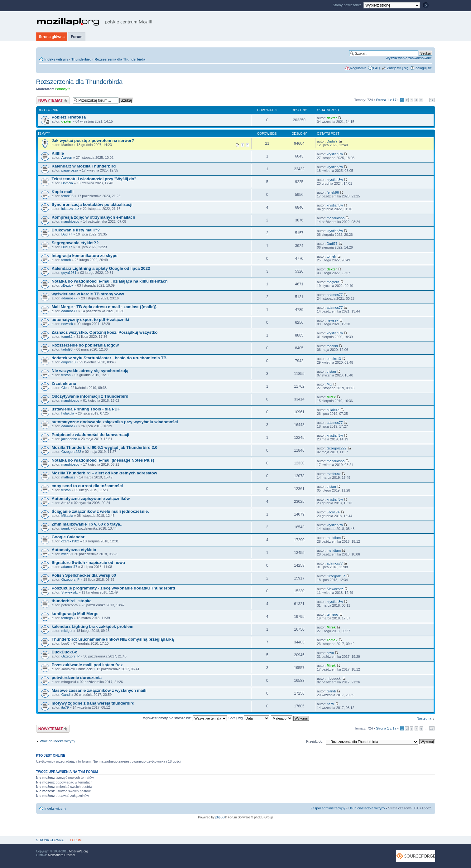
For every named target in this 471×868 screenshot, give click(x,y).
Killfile (58, 153)
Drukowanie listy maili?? (76, 230)
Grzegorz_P (71, 579)
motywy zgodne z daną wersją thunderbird (93, 703)
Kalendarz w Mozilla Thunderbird (84, 166)
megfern (333, 282)
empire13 (69, 362)
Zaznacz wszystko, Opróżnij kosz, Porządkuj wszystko (105, 332)
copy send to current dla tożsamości (87, 486)
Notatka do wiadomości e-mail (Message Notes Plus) (103, 460)
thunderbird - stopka (72, 601)
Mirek (331, 397)
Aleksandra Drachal (61, 855)
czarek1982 (70, 541)
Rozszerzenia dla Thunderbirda (120, 59)
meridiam (334, 538)
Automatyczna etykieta (74, 550)
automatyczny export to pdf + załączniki (91, 320)
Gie (64, 388)
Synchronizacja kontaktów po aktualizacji (92, 204)
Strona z (386, 100)
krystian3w (335, 154)
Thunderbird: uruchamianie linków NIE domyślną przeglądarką (113, 639)
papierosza (70, 170)
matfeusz (68, 477)
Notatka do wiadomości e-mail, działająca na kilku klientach (110, 281)
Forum (77, 37)
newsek (67, 324)
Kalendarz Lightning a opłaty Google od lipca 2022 (101, 268)
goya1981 (69, 273)
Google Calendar (68, 537)
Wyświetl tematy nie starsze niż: (185, 718)
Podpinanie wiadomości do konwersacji (91, 435)
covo (330, 653)
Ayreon (67, 158)
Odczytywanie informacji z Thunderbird (90, 396)
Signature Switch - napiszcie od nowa (88, 563)
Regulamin (358, 68)
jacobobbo (69, 439)
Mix (329, 384)
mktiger (67, 631)
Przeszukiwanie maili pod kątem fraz (87, 665)
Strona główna (52, 37)
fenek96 (67, 196)
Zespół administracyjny (328, 808)
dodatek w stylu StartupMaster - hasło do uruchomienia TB (109, 358)
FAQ (377, 68)
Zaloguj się (423, 68)
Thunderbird (82, 59)
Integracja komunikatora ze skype (85, 256)
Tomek (332, 640)
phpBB (220, 817)
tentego (67, 618)
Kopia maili (63, 192)
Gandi (66, 695)
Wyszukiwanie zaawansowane (409, 58)
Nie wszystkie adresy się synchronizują (90, 371)
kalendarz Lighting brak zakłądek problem (93, 626)
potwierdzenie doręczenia (77, 678)
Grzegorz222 (71, 452)
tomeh (66, 260)
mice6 (66, 554)
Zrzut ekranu (64, 383)
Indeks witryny (56, 59)
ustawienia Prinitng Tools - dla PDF (86, 409)
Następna (424, 718)
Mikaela (67, 516)
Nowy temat (53, 100)
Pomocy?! (62, 89)
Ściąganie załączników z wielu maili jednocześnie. (100, 511)
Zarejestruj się (398, 68)
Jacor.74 (333, 512)
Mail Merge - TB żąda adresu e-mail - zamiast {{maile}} (104, 307)
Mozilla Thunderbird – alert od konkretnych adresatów (105, 473)
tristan (66, 375)
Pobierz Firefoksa (69, 117)
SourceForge (416, 856)
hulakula (68, 413)
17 (432, 100)
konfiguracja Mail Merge (75, 614)
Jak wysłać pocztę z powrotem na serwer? (93, 141)
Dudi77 (332, 141)
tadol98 (67, 349)
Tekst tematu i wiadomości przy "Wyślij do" (94, 179)
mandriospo (70, 221)
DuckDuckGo (65, 652)
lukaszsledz (70, 209)
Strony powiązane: (347, 5)
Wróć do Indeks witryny (58, 741)
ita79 (65, 707)
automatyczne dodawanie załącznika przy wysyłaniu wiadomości (115, 422)
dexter (67, 121)
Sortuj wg (249, 718)
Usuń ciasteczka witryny (367, 808)
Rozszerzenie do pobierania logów (85, 345)
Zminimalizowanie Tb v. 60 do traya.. (87, 524)
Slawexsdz (70, 592)
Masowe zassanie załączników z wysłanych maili (99, 690)
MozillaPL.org (79, 851)
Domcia (67, 183)
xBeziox (67, 285)
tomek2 (67, 337)
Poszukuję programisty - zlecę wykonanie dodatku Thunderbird (113, 588)
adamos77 (69, 298)
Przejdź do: (315, 741)
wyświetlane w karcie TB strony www (88, 294)
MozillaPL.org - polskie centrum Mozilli (95, 22)
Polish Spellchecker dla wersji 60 (84, 575)
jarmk (66, 528)
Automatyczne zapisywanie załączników (91, 499)
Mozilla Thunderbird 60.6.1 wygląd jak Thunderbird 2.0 (105, 447)
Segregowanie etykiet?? (75, 243)
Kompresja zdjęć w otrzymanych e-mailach (94, 217)
